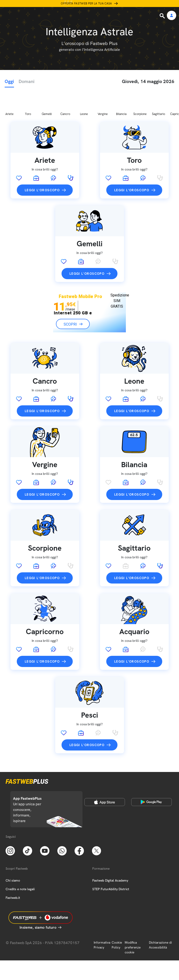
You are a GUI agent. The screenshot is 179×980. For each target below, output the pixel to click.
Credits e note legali (20, 864)
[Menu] (7, 16)
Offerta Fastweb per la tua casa (86, 3)
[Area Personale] (172, 16)
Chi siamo (13, 856)
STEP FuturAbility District (111, 864)
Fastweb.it (13, 873)
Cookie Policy (117, 920)
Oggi (9, 81)
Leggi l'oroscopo (42, 166)
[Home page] (35, 16)
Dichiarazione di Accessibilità (160, 920)
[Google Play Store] (151, 777)
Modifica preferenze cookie (133, 923)
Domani (27, 81)
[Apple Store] (105, 777)
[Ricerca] (163, 16)
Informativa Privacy (102, 920)
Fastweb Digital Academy (110, 856)
